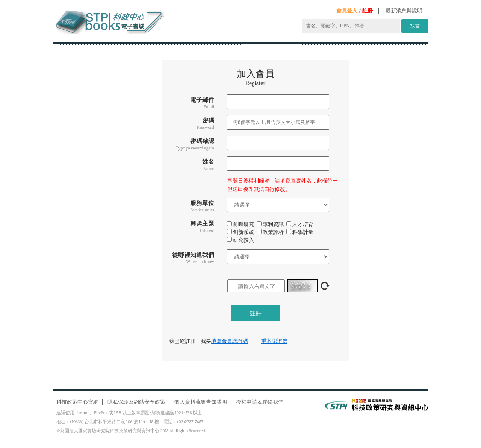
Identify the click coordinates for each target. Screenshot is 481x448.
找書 (415, 26)
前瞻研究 (240, 224)
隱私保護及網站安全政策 (136, 402)
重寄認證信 (274, 341)
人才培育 (300, 224)
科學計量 (300, 232)
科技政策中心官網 (77, 402)
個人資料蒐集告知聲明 (201, 402)
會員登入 (347, 11)
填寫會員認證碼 (230, 341)
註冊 (368, 11)
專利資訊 (270, 224)
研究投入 (240, 240)
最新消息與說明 (404, 11)
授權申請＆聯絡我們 (260, 402)
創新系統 (240, 232)
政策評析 (270, 232)
